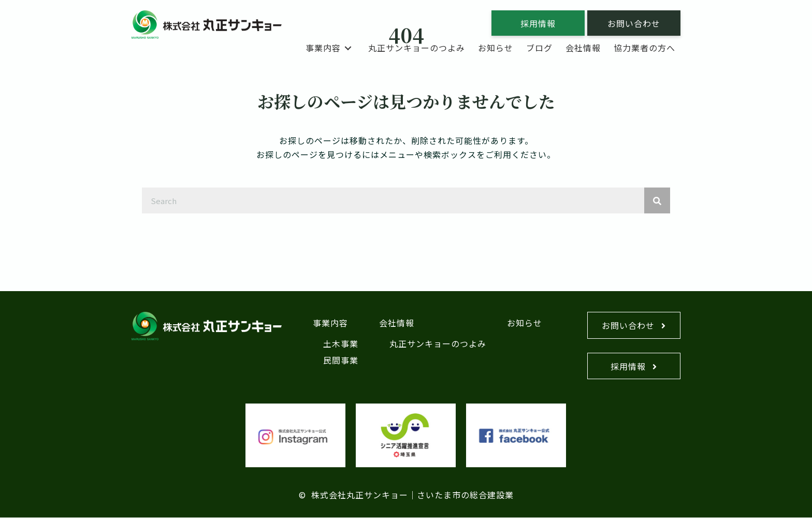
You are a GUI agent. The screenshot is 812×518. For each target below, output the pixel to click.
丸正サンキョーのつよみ (438, 343)
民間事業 (341, 360)
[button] (538, 23)
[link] (330, 48)
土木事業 (341, 343)
